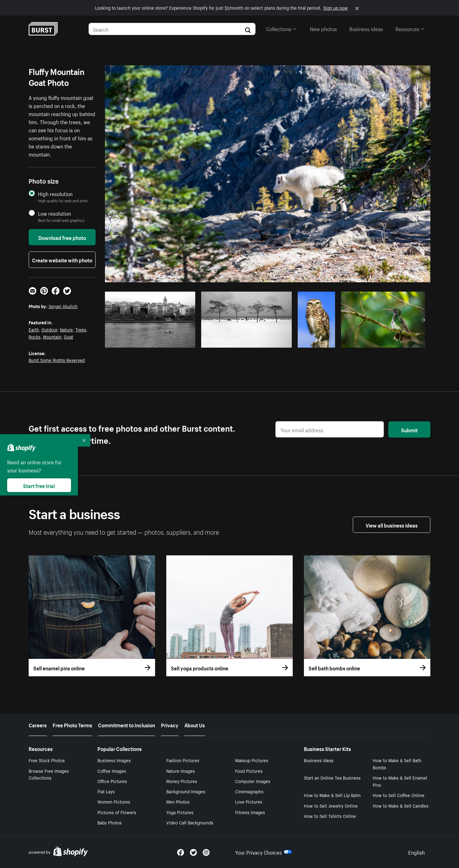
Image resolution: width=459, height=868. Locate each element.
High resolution (55, 194)
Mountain (52, 336)
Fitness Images (250, 812)
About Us (195, 725)
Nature (66, 329)
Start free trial (39, 485)
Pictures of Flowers (117, 812)
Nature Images (181, 771)
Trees (81, 329)
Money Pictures (182, 781)
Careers (38, 725)
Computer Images (253, 781)
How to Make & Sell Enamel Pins (400, 781)
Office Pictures (112, 781)
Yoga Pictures (180, 812)
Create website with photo (62, 260)
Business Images (114, 760)
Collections (281, 28)
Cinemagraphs (249, 791)
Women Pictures (114, 801)
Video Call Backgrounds (190, 822)
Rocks (35, 336)
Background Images (186, 791)
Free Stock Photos (47, 760)
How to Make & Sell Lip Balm (332, 795)
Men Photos (178, 801)
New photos (323, 28)
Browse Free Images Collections (49, 774)
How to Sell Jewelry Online (331, 805)
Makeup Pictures (252, 760)
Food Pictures (249, 771)
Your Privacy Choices (263, 852)
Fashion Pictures (183, 760)
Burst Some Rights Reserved (57, 360)
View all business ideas (392, 525)
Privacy (170, 725)
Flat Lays (106, 791)
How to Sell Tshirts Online (330, 816)
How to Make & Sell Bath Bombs (397, 764)
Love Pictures (249, 801)
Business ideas (366, 28)
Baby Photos (110, 822)
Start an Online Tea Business (332, 777)
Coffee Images (112, 771)
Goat (69, 336)
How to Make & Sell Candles (401, 805)
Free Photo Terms (72, 725)
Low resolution (54, 213)
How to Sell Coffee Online (399, 795)
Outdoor (49, 329)
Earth (34, 329)
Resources (410, 28)
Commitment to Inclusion (127, 725)
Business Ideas (319, 760)
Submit (409, 429)
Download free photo (62, 237)
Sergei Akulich (63, 306)
